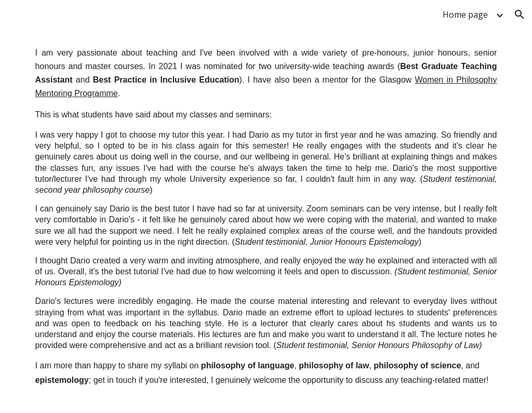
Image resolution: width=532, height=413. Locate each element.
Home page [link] (465, 15)
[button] (520, 15)
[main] (266, 221)
